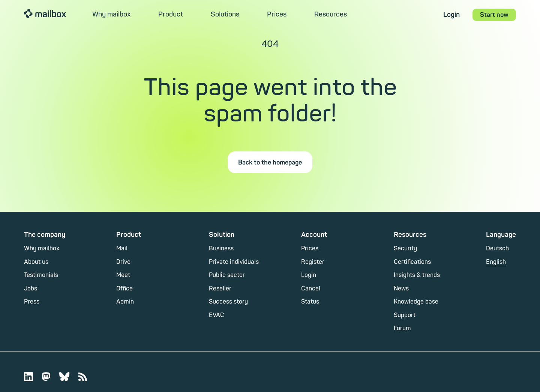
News (401, 289)
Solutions (225, 14)
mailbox (45, 13)
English (496, 262)
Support (405, 315)
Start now (494, 15)
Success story (228, 302)
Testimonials (41, 275)
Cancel (311, 289)
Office (124, 289)
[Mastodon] (51, 376)
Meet (123, 275)
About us (36, 262)
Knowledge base (416, 302)
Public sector (227, 275)
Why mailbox (111, 14)
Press (32, 302)
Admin (125, 302)
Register (313, 262)
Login (451, 15)
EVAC (217, 315)
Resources (331, 14)
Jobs (31, 289)
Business (221, 248)
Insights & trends (417, 275)
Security (405, 248)
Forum (402, 328)
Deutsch (497, 248)
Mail (122, 248)
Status (310, 302)
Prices (277, 14)
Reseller (220, 289)
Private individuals (234, 262)
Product (171, 14)
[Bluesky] (69, 376)
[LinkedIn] (33, 376)
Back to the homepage (270, 162)
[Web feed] (83, 376)
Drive (123, 262)
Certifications (412, 262)
